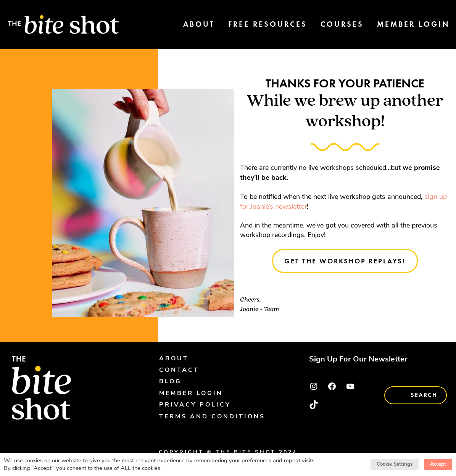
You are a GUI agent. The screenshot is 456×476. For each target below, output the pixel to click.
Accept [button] (438, 464)
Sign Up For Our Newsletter (358, 360)
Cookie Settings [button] (395, 464)
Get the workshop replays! (345, 261)
